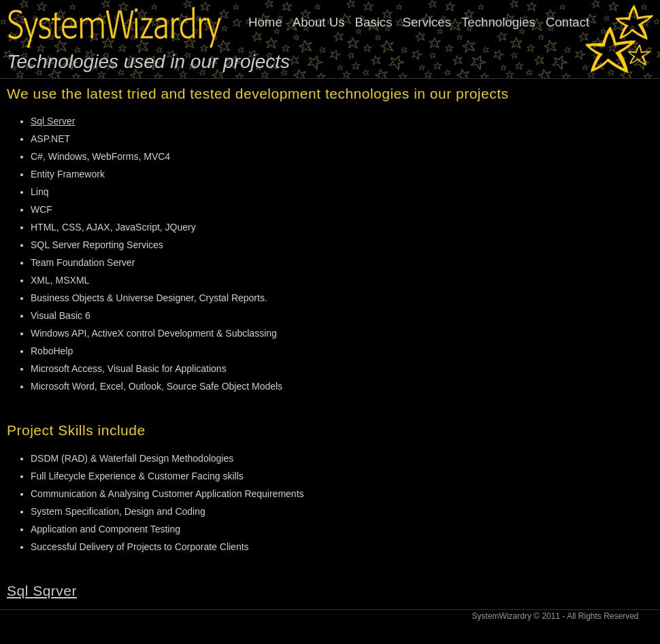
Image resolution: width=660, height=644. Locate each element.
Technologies (498, 22)
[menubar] (424, 22)
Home (265, 22)
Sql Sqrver (42, 591)
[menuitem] (424, 22)
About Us (319, 22)
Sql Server (53, 121)
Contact (567, 22)
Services (427, 22)
